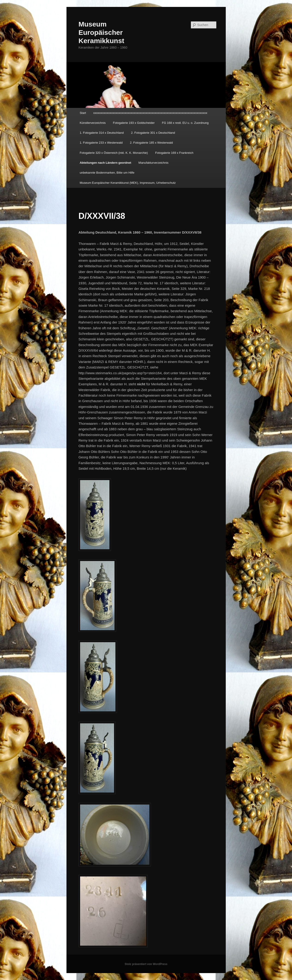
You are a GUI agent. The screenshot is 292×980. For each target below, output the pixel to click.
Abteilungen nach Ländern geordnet (105, 163)
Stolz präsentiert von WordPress (146, 964)
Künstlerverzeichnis (93, 123)
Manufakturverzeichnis (154, 163)
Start (83, 113)
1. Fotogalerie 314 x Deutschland (102, 133)
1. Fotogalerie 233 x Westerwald (101, 143)
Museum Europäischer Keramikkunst (101, 32)
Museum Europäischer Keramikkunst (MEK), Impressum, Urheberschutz (128, 183)
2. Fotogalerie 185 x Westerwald (151, 143)
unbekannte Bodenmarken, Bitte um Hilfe (107, 173)
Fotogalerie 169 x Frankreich (174, 153)
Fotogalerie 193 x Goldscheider (134, 123)
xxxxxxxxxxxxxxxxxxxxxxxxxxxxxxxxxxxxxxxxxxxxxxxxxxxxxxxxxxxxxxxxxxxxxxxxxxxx (150, 113)
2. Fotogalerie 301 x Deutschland (153, 133)
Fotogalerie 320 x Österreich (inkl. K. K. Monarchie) (114, 153)
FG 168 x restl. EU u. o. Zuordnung (185, 123)
